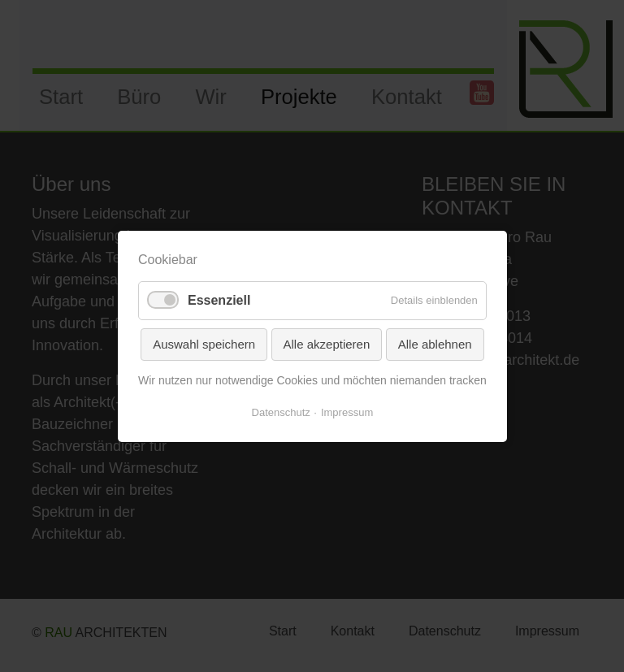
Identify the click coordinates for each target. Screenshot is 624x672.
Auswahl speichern (204, 343)
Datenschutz (280, 412)
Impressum (347, 412)
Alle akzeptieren (326, 343)
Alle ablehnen (434, 343)
